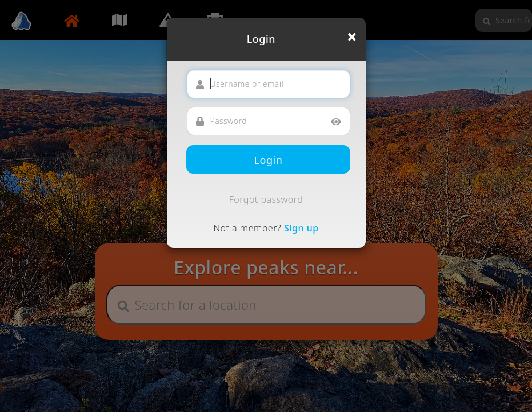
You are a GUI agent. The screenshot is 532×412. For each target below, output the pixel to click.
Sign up (301, 228)
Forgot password (266, 199)
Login (269, 160)
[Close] (352, 37)
